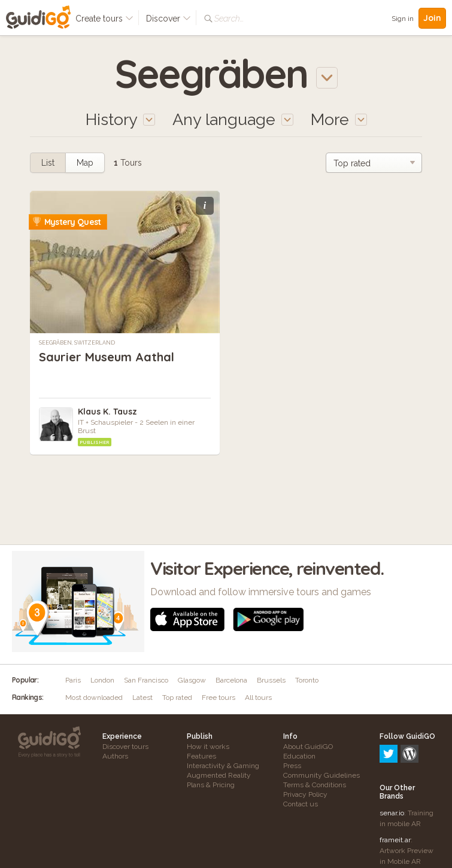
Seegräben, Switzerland (77, 343)
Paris (73, 680)
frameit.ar (395, 788)
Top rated (177, 698)
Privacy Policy (305, 794)
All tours (258, 698)
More (339, 119)
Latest (142, 698)
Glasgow (192, 680)
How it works (208, 747)
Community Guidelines (321, 775)
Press (292, 766)
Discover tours (125, 747)
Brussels (271, 680)
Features (201, 756)
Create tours (104, 19)
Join (432, 18)
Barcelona (231, 680)
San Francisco (146, 680)
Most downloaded (94, 698)
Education (299, 756)
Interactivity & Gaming (223, 766)
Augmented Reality (219, 775)
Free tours (219, 698)
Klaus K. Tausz (107, 412)
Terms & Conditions (315, 785)
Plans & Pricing (211, 785)
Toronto (307, 680)
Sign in (403, 19)
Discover (169, 19)
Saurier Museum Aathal (107, 357)
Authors (115, 756)
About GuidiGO (308, 747)
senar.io (392, 762)
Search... (229, 19)
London (102, 680)
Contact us (301, 804)
